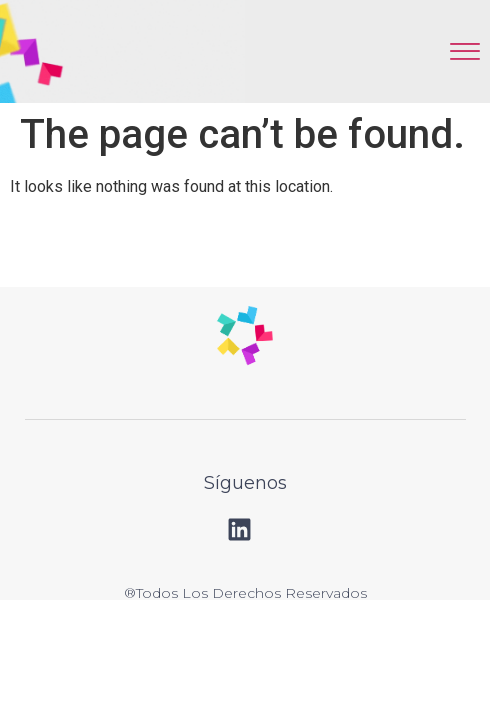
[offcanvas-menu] (465, 51)
